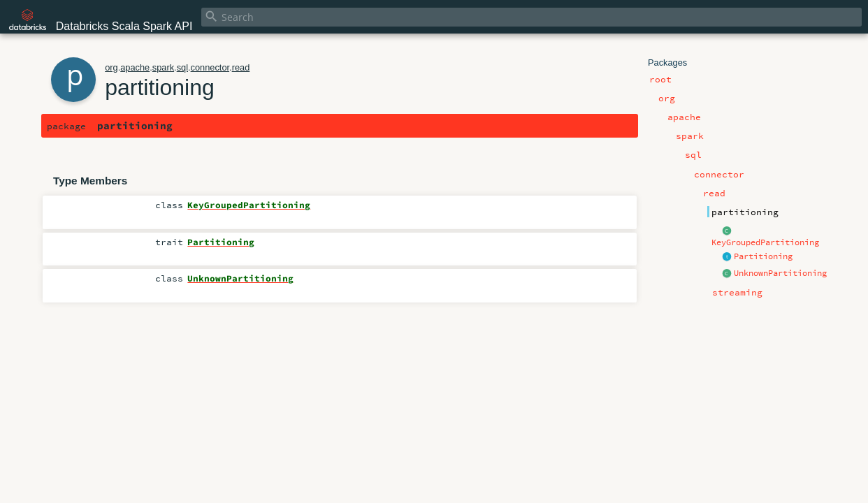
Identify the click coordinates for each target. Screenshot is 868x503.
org (111, 67)
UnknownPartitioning (780, 273)
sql (182, 67)
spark (163, 67)
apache (135, 67)
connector (210, 67)
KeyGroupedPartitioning (765, 242)
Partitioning (763, 256)
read (241, 67)
